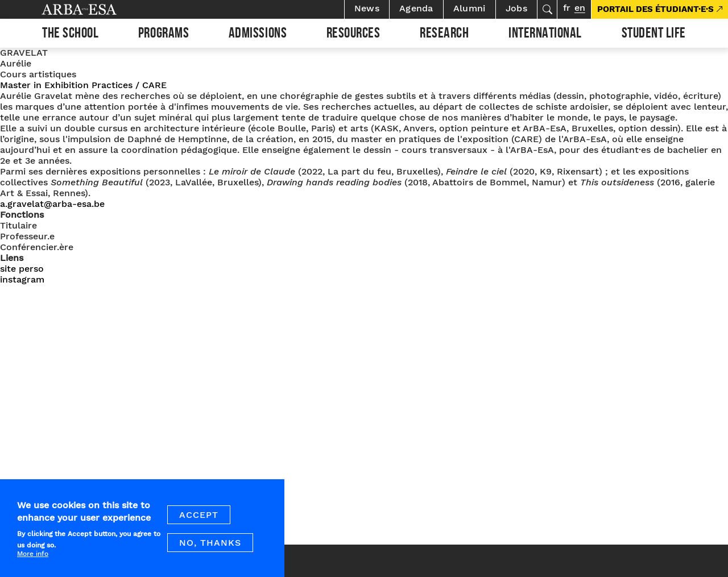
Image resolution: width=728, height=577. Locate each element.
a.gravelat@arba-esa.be (52, 204)
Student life (654, 35)
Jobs (516, 8)
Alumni (470, 8)
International (545, 35)
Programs (164, 35)
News (367, 8)
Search (547, 9)
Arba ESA (98, 9)
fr (567, 8)
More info (33, 561)
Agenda (416, 8)
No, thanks (210, 550)
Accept (199, 522)
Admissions (258, 35)
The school (70, 35)
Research (444, 35)
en (580, 8)
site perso (22, 269)
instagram (22, 279)
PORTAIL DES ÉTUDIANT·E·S (655, 9)
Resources (353, 35)
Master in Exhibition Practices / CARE (83, 85)
